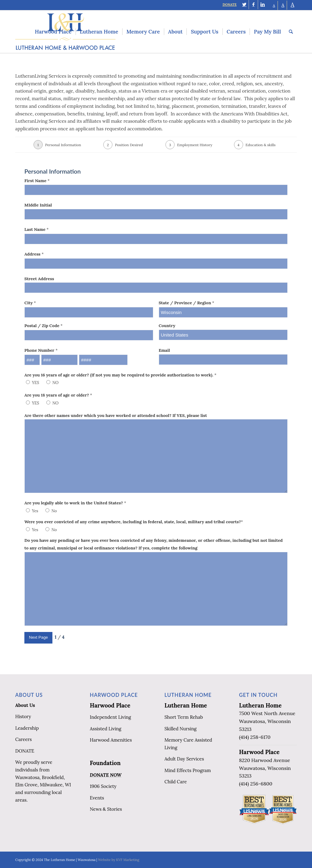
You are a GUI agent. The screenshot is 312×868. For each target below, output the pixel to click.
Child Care (176, 782)
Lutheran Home (186, 705)
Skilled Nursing (181, 729)
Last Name (37, 229)
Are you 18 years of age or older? (58, 395)
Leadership (27, 728)
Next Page (38, 637)
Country (167, 326)
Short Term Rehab (184, 717)
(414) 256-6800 (256, 784)
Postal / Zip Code (43, 326)
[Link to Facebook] (253, 5)
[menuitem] (53, 32)
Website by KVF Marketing (119, 860)
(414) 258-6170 (255, 737)
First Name (37, 181)
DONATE (229, 5)
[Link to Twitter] (244, 5)
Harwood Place (110, 705)
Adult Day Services (184, 759)
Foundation (105, 763)
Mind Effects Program (188, 770)
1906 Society (103, 786)
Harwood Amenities (111, 740)
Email (164, 350)
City (30, 303)
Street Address (39, 279)
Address (34, 254)
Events (97, 798)
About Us (25, 705)
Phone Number (41, 350)
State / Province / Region (186, 303)
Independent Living (110, 717)
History (23, 716)
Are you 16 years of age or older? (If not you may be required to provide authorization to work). (120, 375)
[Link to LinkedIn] (263, 5)
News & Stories (106, 809)
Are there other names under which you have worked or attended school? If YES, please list (116, 415)
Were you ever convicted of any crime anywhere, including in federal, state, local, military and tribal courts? (134, 522)
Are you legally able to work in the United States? (75, 503)
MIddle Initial (38, 205)
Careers (23, 739)
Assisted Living (106, 729)
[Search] (291, 32)
